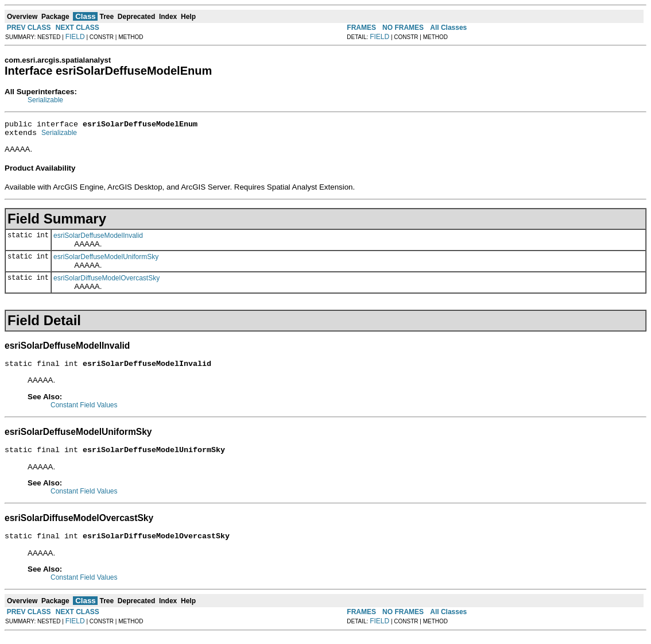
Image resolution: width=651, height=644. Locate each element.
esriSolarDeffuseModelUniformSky (106, 260)
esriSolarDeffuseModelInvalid (98, 239)
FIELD (75, 37)
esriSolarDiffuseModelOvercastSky (106, 281)
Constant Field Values (84, 410)
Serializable (45, 100)
